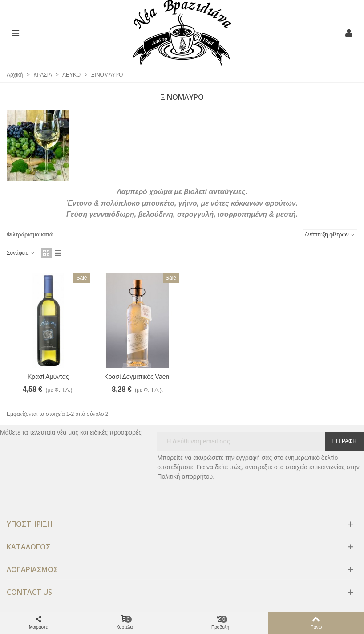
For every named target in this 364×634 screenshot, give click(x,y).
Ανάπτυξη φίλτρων (330, 235)
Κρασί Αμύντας (48, 377)
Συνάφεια (21, 253)
